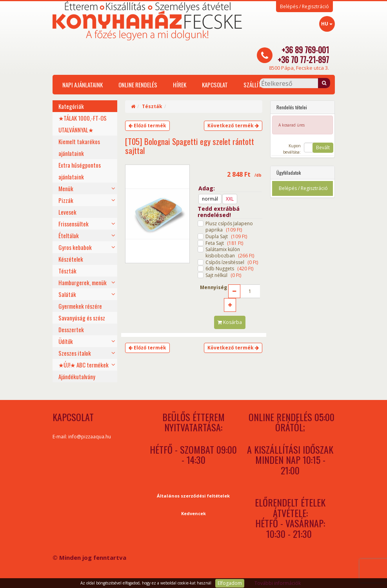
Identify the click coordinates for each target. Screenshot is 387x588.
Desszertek (71, 329)
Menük (66, 188)
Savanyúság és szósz (82, 318)
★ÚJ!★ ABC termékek (84, 365)
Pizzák (66, 200)
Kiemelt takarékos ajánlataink (79, 147)
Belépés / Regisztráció (304, 7)
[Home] (133, 106)
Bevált (323, 147)
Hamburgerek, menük (83, 282)
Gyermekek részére (80, 306)
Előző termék (147, 126)
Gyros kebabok (75, 247)
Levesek (67, 212)
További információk (278, 583)
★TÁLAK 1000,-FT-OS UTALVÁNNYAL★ (83, 124)
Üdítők (66, 341)
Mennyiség (213, 288)
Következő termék (233, 126)
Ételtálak (69, 235)
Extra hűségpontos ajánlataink (80, 171)
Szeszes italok (75, 353)
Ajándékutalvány (77, 376)
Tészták (67, 271)
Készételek (71, 259)
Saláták (67, 294)
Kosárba (230, 322)
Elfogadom (230, 583)
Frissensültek (74, 224)
